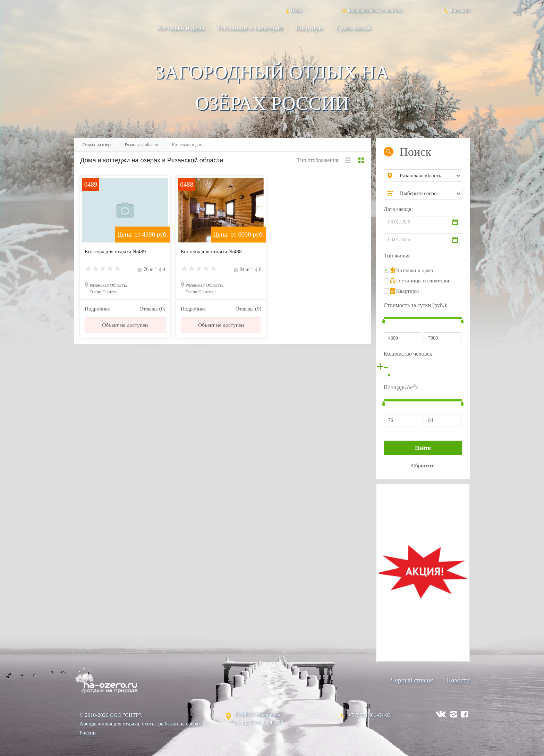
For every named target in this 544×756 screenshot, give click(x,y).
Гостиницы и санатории (250, 28)
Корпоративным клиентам (372, 10)
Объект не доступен (125, 325)
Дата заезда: (398, 209)
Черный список (412, 680)
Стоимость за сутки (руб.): (416, 305)
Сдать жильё (354, 28)
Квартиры (310, 28)
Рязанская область (142, 145)
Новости (458, 680)
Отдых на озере (97, 145)
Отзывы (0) (152, 309)
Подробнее (97, 309)
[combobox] (429, 176)
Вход (293, 10)
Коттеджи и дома (181, 28)
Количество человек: (409, 354)
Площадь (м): (401, 387)
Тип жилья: (397, 256)
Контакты (457, 10)
